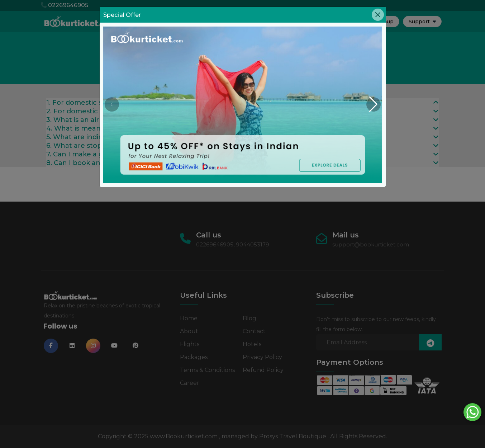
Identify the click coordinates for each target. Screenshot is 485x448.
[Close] (378, 15)
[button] (374, 104)
